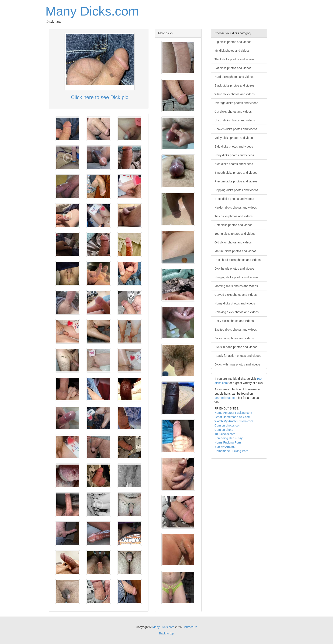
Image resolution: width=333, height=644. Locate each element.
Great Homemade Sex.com (233, 417)
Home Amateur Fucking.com (233, 413)
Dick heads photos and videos (234, 269)
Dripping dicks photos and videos (236, 190)
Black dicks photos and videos (234, 85)
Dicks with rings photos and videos (237, 364)
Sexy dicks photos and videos (234, 321)
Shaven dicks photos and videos (236, 129)
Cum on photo (224, 430)
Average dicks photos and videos (236, 103)
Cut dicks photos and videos (233, 112)
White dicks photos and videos (235, 94)
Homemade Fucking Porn (231, 451)
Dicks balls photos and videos (234, 338)
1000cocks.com (225, 434)
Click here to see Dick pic (99, 97)
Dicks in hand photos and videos (236, 347)
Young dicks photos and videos (235, 234)
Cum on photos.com (228, 425)
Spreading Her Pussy (229, 438)
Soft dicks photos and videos (233, 225)
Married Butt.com (226, 398)
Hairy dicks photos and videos (234, 155)
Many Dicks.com (92, 11)
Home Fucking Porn (228, 442)
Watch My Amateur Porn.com (234, 421)
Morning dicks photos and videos (236, 286)
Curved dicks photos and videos (236, 295)
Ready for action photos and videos (238, 356)
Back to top (166, 633)
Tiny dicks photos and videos (234, 216)
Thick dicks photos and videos (234, 59)
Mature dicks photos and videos (235, 251)
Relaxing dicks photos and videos (237, 312)
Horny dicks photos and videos (235, 303)
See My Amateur (226, 447)
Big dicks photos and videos (233, 42)
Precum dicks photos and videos (236, 181)
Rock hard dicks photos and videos (238, 260)
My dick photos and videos (232, 51)
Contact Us (190, 627)
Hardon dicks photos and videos (236, 208)
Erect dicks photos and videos (234, 199)
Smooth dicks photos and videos (236, 173)
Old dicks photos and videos (233, 242)
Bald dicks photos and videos (234, 146)
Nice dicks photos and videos (234, 164)
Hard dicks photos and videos (234, 77)
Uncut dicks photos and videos (235, 120)
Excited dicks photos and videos (236, 330)
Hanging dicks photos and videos (236, 277)
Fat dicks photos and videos (233, 68)
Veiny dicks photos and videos (234, 138)
